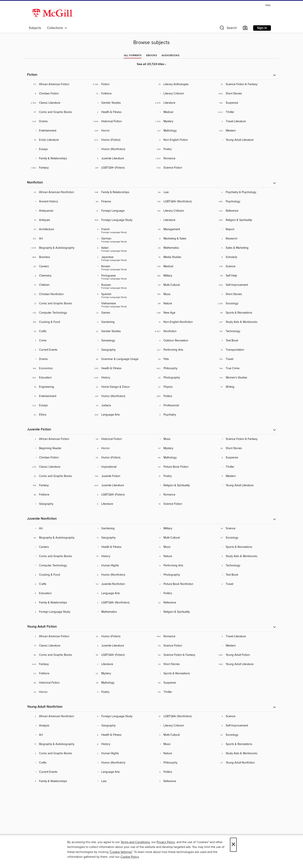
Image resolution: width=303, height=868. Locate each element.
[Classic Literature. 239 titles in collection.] (58, 467)
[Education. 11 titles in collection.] (58, 593)
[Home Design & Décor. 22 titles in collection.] (120, 387)
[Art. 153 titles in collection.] (58, 239)
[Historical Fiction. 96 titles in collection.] (58, 683)
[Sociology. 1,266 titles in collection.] (245, 304)
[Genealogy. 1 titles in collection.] (120, 341)
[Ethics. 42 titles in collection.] (58, 415)
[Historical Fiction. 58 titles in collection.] (120, 439)
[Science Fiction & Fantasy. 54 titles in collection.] (183, 655)
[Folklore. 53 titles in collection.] (58, 674)
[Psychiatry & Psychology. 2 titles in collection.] (245, 192)
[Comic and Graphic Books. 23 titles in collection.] (58, 476)
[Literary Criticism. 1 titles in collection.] (183, 94)
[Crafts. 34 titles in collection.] (58, 331)
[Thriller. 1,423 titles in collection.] (245, 112)
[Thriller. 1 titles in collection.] (245, 467)
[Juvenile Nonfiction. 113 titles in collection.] (120, 584)
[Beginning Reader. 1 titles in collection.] (58, 448)
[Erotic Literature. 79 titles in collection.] (58, 140)
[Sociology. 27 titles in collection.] (245, 538)
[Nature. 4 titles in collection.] (183, 556)
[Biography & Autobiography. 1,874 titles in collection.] (58, 248)
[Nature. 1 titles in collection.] (183, 753)
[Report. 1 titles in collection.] (245, 229)
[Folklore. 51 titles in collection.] (120, 94)
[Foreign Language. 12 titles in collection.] (120, 211)
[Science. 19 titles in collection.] (245, 529)
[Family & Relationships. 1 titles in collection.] (58, 159)
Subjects (35, 28)
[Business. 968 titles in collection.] (58, 257)
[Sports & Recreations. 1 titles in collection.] (245, 547)
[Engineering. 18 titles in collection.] (58, 387)
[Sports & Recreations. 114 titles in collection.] (245, 313)
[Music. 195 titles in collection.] (183, 294)
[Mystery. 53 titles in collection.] (120, 674)
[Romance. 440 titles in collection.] (183, 636)
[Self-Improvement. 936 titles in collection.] (245, 285)
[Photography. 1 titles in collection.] (183, 575)
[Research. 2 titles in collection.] (245, 239)
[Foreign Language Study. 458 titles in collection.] (120, 220)
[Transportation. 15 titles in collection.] (245, 350)
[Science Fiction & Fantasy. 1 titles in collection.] (245, 439)
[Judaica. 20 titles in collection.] (120, 406)
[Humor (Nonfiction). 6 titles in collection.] (120, 575)
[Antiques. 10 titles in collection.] (58, 220)
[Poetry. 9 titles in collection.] (120, 692)
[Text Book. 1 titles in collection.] (245, 575)
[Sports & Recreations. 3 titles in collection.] (245, 744)
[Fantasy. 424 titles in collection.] (58, 664)
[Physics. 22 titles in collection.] (183, 387)
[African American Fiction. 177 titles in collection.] (58, 84)
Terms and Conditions (135, 842)
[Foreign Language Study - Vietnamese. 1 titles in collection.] (120, 304)
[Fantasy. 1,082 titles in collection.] (58, 168)
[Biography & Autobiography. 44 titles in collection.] (58, 538)
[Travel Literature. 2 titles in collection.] (245, 121)
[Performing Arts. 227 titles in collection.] (183, 350)
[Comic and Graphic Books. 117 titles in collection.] (58, 112)
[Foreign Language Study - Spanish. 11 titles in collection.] (120, 294)
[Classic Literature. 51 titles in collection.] (58, 646)
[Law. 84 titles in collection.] (183, 192)
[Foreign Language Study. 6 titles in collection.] (120, 716)
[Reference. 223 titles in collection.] (245, 211)
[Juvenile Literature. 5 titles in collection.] (120, 646)
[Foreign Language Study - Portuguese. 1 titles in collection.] (120, 276)
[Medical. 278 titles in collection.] (183, 266)
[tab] (133, 55)
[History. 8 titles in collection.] (120, 744)
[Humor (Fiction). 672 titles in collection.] (120, 140)
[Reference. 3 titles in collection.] (183, 781)
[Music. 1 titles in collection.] (183, 439)
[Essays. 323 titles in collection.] (58, 406)
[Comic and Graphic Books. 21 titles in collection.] (58, 304)
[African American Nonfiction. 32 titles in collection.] (58, 192)
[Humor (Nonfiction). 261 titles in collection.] (120, 396)
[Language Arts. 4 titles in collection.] (120, 593)
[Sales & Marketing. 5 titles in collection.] (245, 248)
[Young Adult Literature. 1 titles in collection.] (245, 140)
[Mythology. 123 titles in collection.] (183, 131)
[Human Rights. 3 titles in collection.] (120, 753)
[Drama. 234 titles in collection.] (58, 121)
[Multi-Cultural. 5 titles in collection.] (183, 538)
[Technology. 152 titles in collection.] (245, 331)
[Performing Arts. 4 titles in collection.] (183, 566)
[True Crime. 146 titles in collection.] (245, 368)
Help (268, 5)
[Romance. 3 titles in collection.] (183, 495)
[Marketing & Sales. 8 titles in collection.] (183, 239)
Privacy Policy (166, 842)
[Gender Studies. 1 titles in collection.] (120, 103)
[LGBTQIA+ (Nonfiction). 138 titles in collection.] (183, 202)
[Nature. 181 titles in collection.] (183, 304)
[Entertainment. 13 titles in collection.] (58, 396)
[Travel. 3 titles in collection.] (245, 584)
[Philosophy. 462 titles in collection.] (183, 368)
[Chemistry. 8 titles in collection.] (58, 276)
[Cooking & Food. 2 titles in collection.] (58, 575)
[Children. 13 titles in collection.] (58, 285)
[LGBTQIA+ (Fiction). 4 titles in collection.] (120, 495)
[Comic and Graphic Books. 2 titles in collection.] (58, 753)
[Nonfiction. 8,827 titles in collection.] (183, 331)
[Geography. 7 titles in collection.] (120, 350)
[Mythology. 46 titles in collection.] (183, 458)
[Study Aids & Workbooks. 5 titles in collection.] (245, 556)
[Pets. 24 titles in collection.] (183, 359)
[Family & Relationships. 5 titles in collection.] (58, 603)
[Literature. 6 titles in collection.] (120, 504)
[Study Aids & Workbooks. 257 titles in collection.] (245, 322)
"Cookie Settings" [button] (121, 852)
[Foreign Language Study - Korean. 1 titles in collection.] (120, 266)
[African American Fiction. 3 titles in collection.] (58, 636)
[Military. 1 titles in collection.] (183, 529)
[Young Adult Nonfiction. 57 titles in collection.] (245, 763)
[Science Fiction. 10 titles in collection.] (183, 504)
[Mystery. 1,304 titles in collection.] (183, 121)
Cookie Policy (130, 857)
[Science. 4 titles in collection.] (245, 716)
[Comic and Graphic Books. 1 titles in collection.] (58, 556)
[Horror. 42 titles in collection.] (58, 692)
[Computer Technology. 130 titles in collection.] (58, 313)
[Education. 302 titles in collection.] (58, 378)
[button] (228, 29)
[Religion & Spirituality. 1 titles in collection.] (183, 485)
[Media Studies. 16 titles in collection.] (183, 257)
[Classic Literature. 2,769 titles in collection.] (58, 103)
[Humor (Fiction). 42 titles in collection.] (120, 636)
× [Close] (233, 845)
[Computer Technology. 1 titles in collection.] (58, 566)
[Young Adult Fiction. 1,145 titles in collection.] (245, 655)
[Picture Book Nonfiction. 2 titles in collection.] (183, 584)
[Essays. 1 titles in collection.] (58, 149)
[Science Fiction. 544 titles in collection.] (183, 168)
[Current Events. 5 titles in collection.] (58, 350)
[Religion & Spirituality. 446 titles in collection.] (245, 220)
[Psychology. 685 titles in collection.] (245, 202)
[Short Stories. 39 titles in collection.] (245, 448)
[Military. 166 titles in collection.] (183, 276)
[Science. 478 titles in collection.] (245, 266)
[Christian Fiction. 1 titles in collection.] (58, 458)
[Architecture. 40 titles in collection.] (58, 229)
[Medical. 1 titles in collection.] (183, 112)
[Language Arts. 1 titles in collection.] (120, 772)
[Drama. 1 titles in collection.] (58, 359)
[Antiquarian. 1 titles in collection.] (58, 211)
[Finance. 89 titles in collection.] (120, 202)
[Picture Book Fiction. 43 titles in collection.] (183, 467)
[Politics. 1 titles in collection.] (183, 593)
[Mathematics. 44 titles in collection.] (183, 248)
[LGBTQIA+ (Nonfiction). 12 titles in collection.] (183, 716)
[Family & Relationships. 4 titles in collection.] (58, 781)
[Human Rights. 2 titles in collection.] (120, 566)
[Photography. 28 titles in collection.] (183, 378)
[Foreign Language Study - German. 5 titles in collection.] (120, 239)
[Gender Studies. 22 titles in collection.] (120, 331)
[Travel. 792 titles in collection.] (245, 359)
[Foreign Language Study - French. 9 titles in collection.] (120, 229)
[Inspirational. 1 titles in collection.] (120, 467)
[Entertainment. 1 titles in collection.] (58, 131)
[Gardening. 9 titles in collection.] (120, 322)
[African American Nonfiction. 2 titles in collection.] (58, 716)
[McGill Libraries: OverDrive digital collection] (53, 13)
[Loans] (245, 29)
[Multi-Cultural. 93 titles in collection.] (183, 285)
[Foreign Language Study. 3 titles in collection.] (58, 612)
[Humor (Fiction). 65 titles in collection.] (120, 458)
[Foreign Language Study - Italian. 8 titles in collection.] (120, 248)
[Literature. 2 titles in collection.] (120, 664)
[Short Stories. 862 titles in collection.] (245, 94)
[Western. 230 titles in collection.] (245, 131)
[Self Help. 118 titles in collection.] (245, 276)
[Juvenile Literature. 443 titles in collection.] (120, 485)
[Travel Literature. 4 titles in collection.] (245, 636)
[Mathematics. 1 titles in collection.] (120, 612)
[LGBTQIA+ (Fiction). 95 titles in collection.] (120, 655)
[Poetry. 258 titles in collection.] (183, 149)
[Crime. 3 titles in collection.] (58, 341)
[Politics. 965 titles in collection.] (183, 396)
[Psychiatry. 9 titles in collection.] (183, 415)
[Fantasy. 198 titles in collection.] (58, 485)
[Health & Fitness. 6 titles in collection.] (120, 735)
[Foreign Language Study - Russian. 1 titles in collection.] (120, 285)
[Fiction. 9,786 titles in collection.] (120, 84)
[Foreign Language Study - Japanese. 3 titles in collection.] (120, 257)
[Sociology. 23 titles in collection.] (245, 735)
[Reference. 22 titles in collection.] (183, 603)
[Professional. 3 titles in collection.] (183, 406)
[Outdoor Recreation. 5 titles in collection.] (183, 341)
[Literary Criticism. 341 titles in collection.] (183, 211)
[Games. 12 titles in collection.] (120, 313)
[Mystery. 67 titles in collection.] (183, 448)
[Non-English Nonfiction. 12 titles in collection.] (183, 322)
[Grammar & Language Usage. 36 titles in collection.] (120, 359)
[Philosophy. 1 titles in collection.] (183, 763)
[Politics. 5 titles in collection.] (183, 772)
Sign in (262, 28)
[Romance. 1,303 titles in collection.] (183, 159)
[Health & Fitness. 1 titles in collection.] (120, 547)
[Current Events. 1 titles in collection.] (58, 772)
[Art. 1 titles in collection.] (58, 529)
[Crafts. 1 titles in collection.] (58, 763)
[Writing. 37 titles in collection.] (245, 387)
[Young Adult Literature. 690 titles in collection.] (245, 664)
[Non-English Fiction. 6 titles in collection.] (183, 140)
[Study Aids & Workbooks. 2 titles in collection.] (245, 753)
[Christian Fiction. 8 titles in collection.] (58, 94)
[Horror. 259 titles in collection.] (120, 131)
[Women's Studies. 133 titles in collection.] (245, 378)
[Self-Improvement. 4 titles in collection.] (245, 726)
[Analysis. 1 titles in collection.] (58, 726)
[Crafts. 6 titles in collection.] (58, 584)
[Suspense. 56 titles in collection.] (183, 683)
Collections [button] (57, 28)
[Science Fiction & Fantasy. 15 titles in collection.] (245, 84)
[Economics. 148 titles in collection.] (58, 368)
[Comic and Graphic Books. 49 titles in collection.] (58, 655)
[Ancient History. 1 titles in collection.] (58, 202)
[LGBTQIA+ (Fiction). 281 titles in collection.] (120, 168)
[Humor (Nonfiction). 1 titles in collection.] (120, 149)
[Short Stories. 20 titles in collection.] (183, 664)
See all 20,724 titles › (151, 64)
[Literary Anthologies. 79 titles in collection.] (183, 84)
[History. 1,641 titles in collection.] (120, 378)
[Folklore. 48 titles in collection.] (58, 495)
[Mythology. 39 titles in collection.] (120, 683)
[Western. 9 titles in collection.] (245, 476)
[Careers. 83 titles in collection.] (58, 266)
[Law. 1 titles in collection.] (120, 781)
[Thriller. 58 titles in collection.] (183, 692)
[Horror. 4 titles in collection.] (120, 448)
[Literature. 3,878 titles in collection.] (183, 103)
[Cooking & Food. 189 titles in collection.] (58, 322)
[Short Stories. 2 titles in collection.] (245, 294)
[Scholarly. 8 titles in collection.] (245, 257)
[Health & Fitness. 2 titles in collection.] (120, 112)
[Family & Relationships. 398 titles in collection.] (120, 192)
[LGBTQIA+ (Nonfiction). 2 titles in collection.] (120, 603)
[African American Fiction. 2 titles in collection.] (58, 439)
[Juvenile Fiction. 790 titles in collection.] (120, 476)
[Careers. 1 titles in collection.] (58, 547)
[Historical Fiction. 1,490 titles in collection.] (120, 121)
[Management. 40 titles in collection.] (183, 229)
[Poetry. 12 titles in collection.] (183, 476)
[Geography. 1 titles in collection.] (58, 504)
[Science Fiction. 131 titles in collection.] (183, 646)
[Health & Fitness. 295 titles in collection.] (120, 368)
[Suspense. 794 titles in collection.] (245, 103)
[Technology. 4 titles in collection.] (245, 566)
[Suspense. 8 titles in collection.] (245, 458)
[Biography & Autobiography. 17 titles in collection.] (58, 744)
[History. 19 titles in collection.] (120, 556)
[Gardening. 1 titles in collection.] (120, 529)
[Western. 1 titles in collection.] (245, 646)
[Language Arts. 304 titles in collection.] (120, 415)
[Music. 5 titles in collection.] (183, 547)
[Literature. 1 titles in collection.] (183, 220)
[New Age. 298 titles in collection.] (183, 313)
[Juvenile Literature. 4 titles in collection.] (120, 159)
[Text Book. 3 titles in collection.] (245, 341)
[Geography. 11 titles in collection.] (120, 538)
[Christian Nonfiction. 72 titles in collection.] (58, 294)
